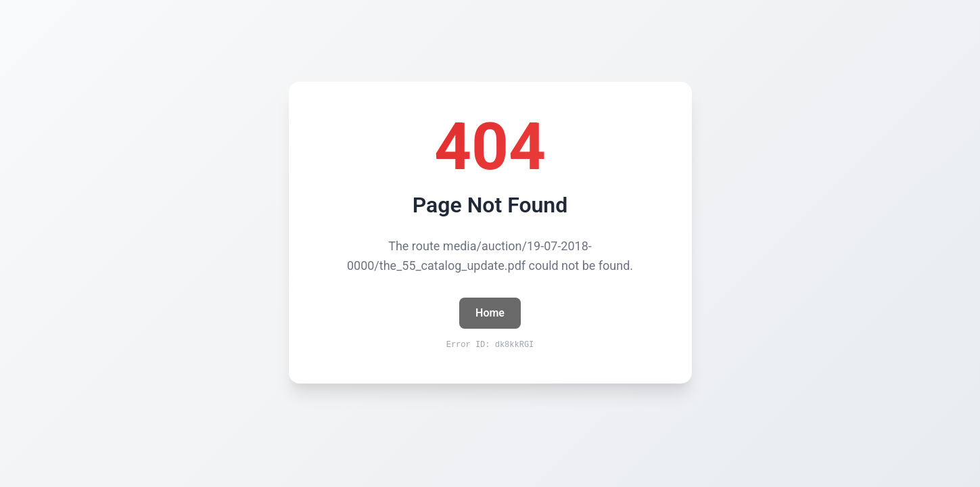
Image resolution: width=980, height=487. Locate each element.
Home (490, 313)
